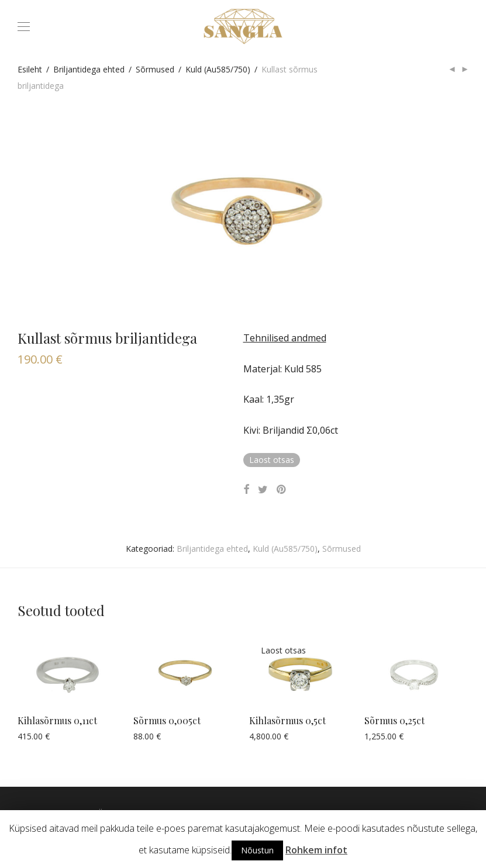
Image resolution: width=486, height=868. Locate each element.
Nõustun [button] (257, 850)
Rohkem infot (316, 850)
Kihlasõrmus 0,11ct (57, 720)
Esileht (30, 69)
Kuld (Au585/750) (218, 69)
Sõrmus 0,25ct (394, 720)
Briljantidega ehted (89, 69)
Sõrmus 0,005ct (167, 720)
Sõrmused (155, 69)
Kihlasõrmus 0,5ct (287, 720)
